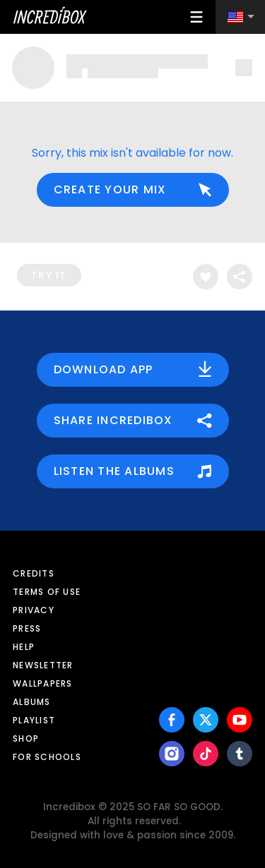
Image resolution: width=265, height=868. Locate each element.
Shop (26, 739)
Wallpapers (43, 683)
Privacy (34, 610)
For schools (47, 757)
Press (27, 628)
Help (24, 647)
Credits (34, 573)
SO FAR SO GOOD (179, 807)
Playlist (34, 720)
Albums (32, 702)
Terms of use (47, 592)
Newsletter (43, 665)
